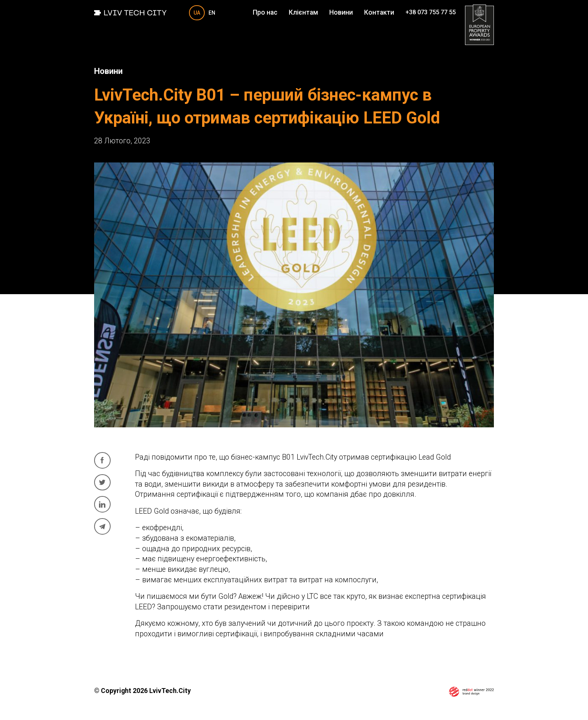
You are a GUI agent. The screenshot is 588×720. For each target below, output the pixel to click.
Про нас (265, 12)
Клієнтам (303, 12)
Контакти (379, 12)
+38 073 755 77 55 (430, 12)
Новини (341, 12)
